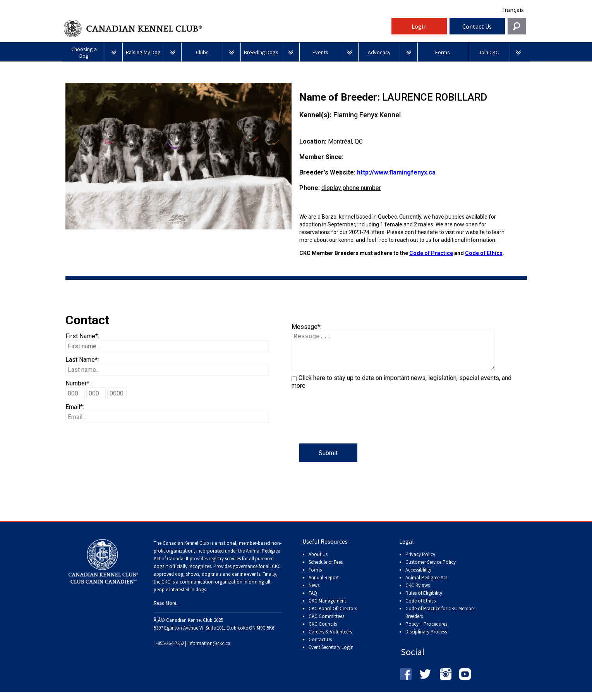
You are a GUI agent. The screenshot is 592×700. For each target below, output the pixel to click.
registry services (224, 566)
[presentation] (350, 428)
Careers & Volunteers (330, 639)
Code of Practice (431, 253)
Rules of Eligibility (424, 601)
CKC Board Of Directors (333, 616)
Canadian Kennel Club (227, 28)
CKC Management (327, 608)
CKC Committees (326, 624)
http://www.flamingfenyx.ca (396, 172)
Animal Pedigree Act (426, 585)
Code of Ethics (484, 253)
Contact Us (477, 26)
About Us (318, 562)
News (314, 593)
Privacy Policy (420, 562)
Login (419, 26)
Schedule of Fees (326, 570)
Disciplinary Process (426, 639)
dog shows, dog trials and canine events (218, 582)
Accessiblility (418, 578)
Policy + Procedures (426, 632)
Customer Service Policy (431, 570)
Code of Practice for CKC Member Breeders (440, 620)
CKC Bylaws (418, 593)
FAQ (313, 601)
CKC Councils (323, 632)
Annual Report (324, 585)
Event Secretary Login (331, 655)
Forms (315, 578)
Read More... (167, 611)
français (513, 10)
